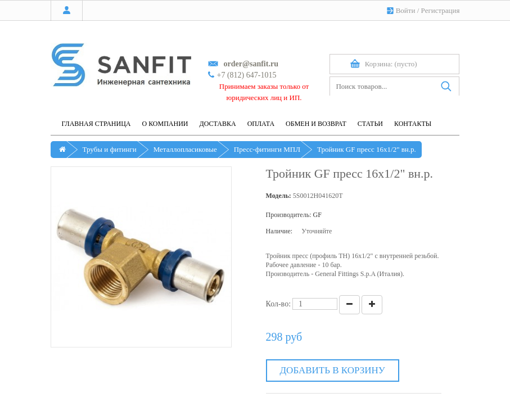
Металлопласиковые (185, 149)
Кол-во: (279, 304)
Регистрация (441, 10)
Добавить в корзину (333, 370)
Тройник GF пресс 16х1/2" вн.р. (367, 149)
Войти (406, 10)
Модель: (279, 196)
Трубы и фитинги (110, 149)
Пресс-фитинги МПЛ (267, 149)
